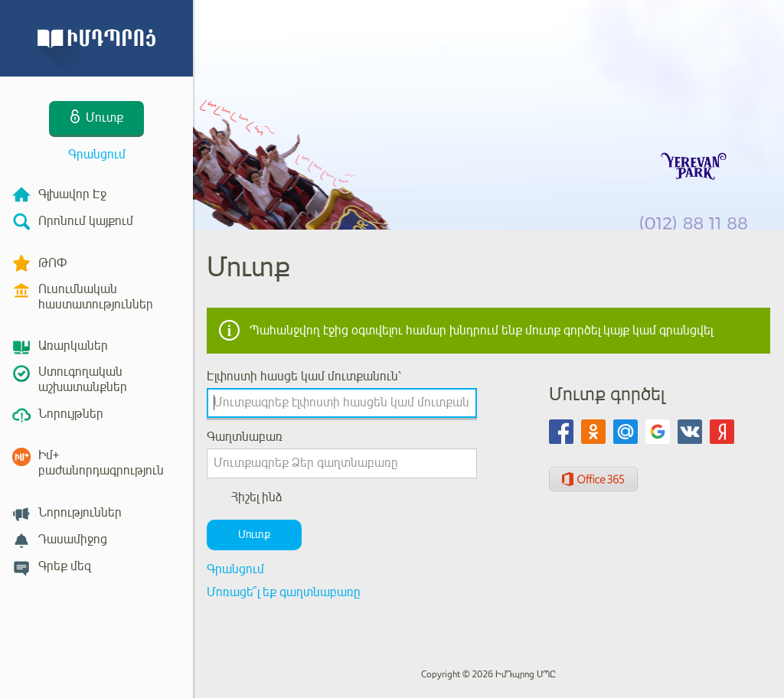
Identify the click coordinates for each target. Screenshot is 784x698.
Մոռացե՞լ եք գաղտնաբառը (284, 592)
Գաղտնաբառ (245, 437)
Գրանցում (97, 155)
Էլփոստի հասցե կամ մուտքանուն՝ (304, 377)
